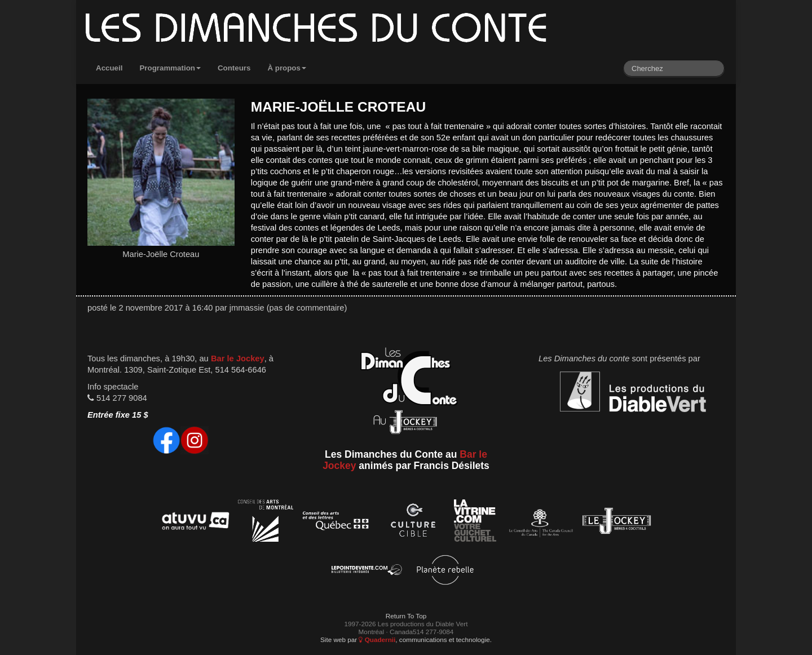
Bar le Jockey (238, 359)
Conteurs (234, 68)
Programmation (170, 68)
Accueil (109, 68)
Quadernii (377, 639)
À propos (287, 68)
